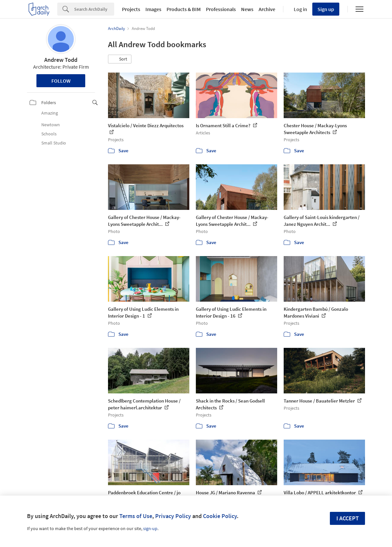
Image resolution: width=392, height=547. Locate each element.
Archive (267, 9)
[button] (120, 59)
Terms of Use (136, 516)
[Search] (94, 9)
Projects (131, 9)
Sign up (326, 9)
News (247, 9)
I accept (348, 518)
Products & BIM (184, 9)
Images (153, 9)
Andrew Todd (61, 60)
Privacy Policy (173, 516)
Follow (61, 81)
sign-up (150, 528)
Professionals (221, 9)
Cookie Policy (220, 516)
